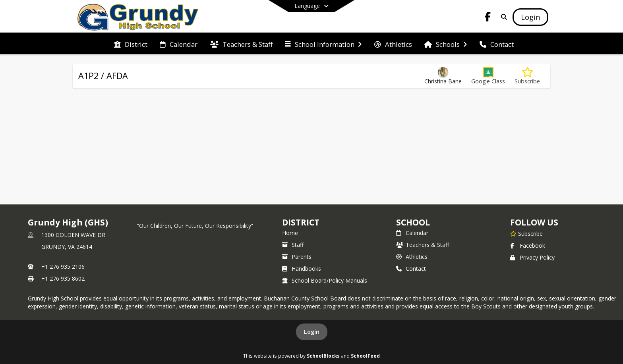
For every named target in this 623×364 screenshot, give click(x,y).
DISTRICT (301, 222)
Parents (297, 257)
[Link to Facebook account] (488, 18)
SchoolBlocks (323, 356)
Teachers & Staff (423, 245)
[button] (488, 76)
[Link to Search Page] (502, 17)
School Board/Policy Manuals (325, 280)
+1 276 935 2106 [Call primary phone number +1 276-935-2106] (63, 267)
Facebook (528, 246)
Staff (293, 245)
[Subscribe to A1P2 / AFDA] (527, 76)
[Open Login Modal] (530, 17)
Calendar (412, 233)
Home (290, 233)
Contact (411, 269)
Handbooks (302, 269)
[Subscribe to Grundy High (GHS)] (526, 233)
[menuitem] (131, 44)
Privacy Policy (532, 257)
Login (312, 332)
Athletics (412, 257)
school (413, 222)
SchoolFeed (365, 356)
